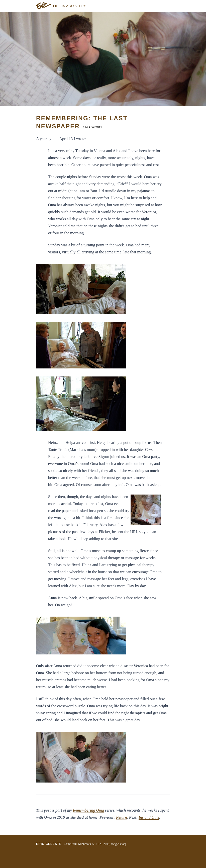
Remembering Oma (88, 810)
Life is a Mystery (70, 6)
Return (122, 817)
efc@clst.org (119, 844)
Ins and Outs (149, 817)
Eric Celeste (49, 844)
